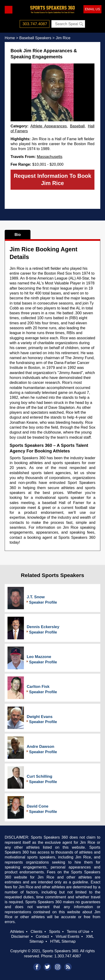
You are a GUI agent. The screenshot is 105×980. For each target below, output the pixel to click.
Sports (54, 931)
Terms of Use (78, 931)
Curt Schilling (39, 776)
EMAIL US (92, 9)
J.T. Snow (36, 597)
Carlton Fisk (38, 687)
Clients (37, 931)
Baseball (77, 126)
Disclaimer (20, 936)
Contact (42, 936)
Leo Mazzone (39, 657)
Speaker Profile (43, 602)
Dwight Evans (40, 717)
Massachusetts (50, 157)
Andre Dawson (41, 747)
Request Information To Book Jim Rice (53, 179)
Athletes (17, 931)
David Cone (37, 806)
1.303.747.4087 (68, 956)
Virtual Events (67, 936)
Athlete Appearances (49, 126)
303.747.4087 (35, 24)
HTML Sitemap (63, 941)
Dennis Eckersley (43, 627)
